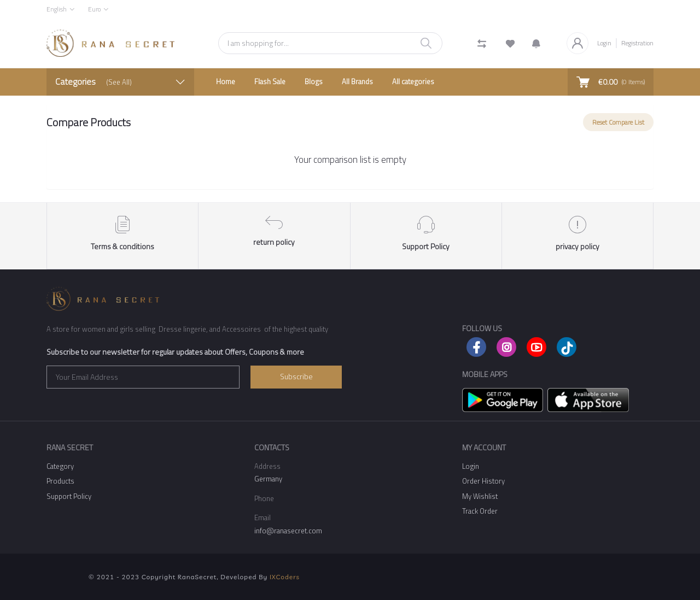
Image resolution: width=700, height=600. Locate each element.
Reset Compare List (618, 122)
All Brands (357, 81)
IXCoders (285, 577)
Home (226, 81)
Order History (483, 481)
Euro (94, 9)
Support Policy (69, 496)
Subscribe (296, 377)
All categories (413, 81)
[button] (536, 43)
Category (60, 466)
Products (60, 481)
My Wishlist (480, 496)
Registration (637, 43)
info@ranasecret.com (288, 531)
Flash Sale (270, 81)
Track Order (480, 511)
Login (604, 43)
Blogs (314, 81)
